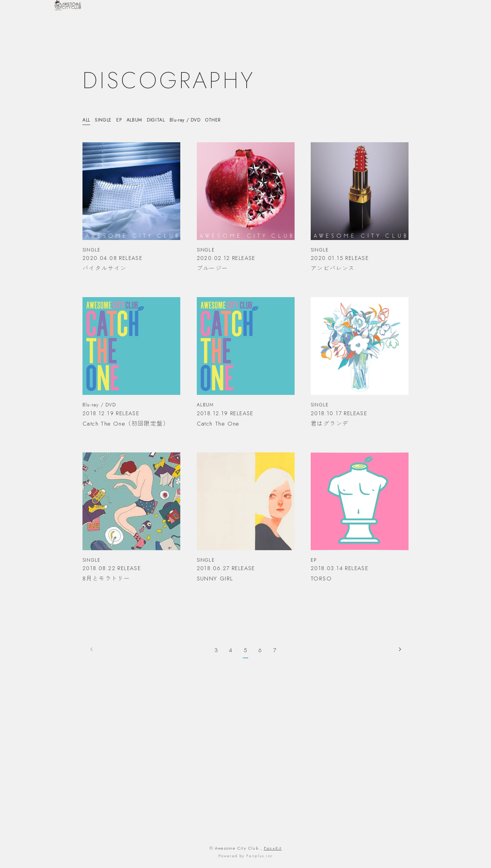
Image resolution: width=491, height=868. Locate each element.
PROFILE (364, 30)
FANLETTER (459, 30)
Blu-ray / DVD (192, 120)
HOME (266, 30)
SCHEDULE (335, 30)
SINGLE (105, 120)
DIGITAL (161, 120)
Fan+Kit (273, 848)
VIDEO (389, 30)
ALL (87, 120)
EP (122, 120)
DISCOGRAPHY (421, 30)
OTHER (222, 120)
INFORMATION (297, 30)
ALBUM (138, 120)
